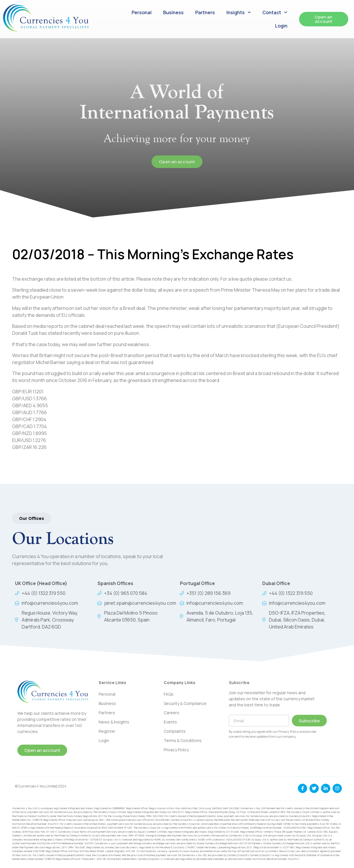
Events (170, 722)
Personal (142, 12)
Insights (239, 12)
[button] (32, 518)
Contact (275, 12)
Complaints (175, 731)
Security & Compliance (185, 703)
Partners (205, 12)
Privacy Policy (176, 750)
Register (107, 731)
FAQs (169, 694)
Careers (172, 713)
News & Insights (114, 722)
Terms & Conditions (183, 740)
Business (173, 12)
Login (281, 26)
